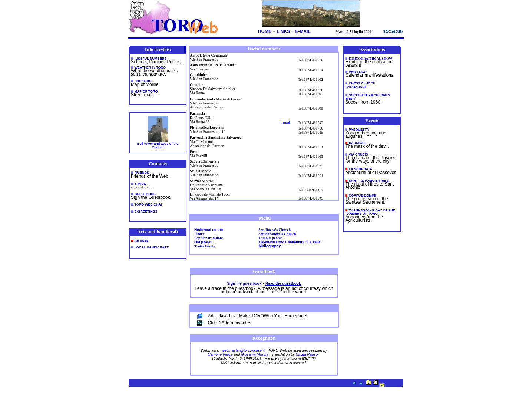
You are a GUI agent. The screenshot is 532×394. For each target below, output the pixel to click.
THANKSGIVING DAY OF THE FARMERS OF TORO (370, 212)
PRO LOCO (358, 72)
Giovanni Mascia (255, 355)
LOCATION (143, 81)
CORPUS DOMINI (363, 196)
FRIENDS (142, 173)
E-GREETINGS (146, 211)
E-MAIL (303, 31)
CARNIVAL (357, 143)
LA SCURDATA (361, 169)
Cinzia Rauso (307, 355)
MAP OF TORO (146, 91)
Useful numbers (151, 59)
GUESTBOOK (145, 194)
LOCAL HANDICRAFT (151, 247)
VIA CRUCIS (358, 154)
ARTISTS (141, 241)
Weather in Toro (150, 67)
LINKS (283, 31)
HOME (265, 31)
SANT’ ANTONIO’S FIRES (369, 181)
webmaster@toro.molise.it (243, 350)
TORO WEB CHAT (148, 204)
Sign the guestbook (244, 283)
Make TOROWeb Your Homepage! (273, 316)
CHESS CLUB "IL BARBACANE (360, 85)
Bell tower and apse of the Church (158, 146)
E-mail (284, 123)
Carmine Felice (220, 355)
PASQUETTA (359, 130)
